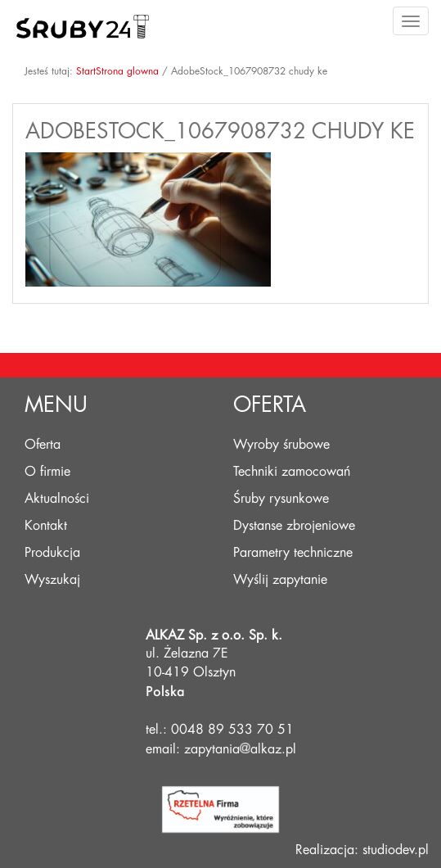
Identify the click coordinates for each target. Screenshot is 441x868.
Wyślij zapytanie (280, 580)
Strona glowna (127, 71)
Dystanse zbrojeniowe (294, 526)
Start (86, 71)
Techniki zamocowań (292, 472)
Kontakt (46, 526)
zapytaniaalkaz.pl (240, 749)
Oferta (43, 445)
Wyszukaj (52, 580)
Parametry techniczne (293, 553)
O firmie (47, 472)
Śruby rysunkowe (281, 499)
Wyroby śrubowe (281, 445)
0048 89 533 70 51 (232, 730)
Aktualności (57, 499)
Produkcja (52, 553)
